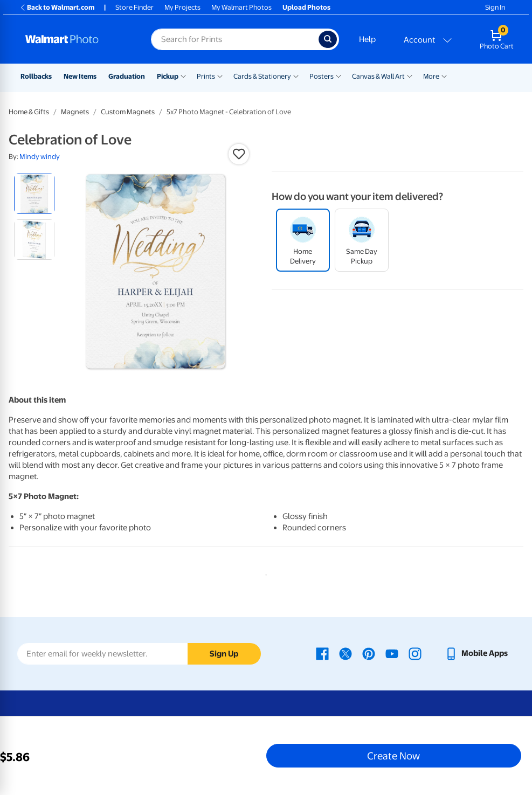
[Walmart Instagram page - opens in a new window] (415, 653)
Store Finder (134, 7)
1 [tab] (264, 573)
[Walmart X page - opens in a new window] (346, 653)
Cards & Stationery (262, 76)
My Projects (182, 7)
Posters (322, 76)
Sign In (495, 7)
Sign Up (224, 654)
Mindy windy (40, 157)
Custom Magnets (128, 112)
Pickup (168, 76)
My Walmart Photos (241, 7)
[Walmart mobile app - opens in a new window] (476, 653)
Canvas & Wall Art (378, 76)
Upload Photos (306, 7)
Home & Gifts (29, 112)
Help (367, 39)
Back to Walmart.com (57, 7)
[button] (239, 154)
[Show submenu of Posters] (338, 75)
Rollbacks (36, 76)
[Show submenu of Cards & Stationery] (296, 75)
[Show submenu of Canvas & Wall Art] (410, 75)
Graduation (127, 76)
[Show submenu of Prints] (220, 75)
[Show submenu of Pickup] (183, 75)
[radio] (34, 194)
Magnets (75, 112)
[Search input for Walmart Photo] (235, 39)
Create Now (393, 756)
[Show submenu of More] (444, 75)
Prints (206, 76)
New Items (80, 76)
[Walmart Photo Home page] (77, 39)
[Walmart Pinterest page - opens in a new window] (369, 653)
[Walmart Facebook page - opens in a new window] (322, 653)
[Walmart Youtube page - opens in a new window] (392, 653)
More (431, 76)
